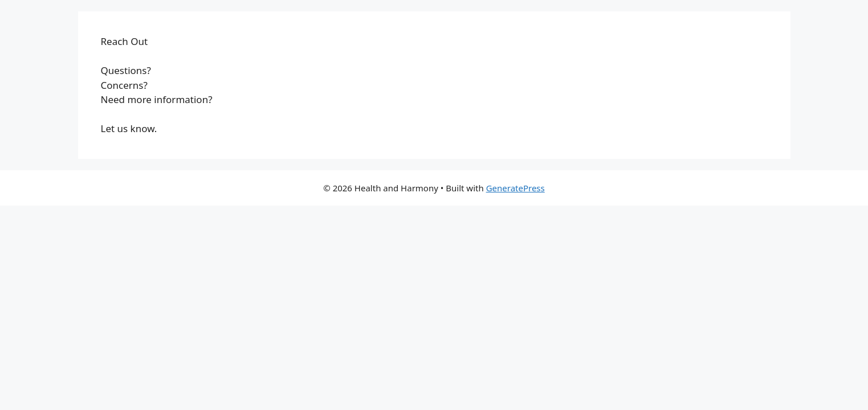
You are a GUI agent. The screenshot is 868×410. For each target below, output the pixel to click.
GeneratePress (515, 188)
